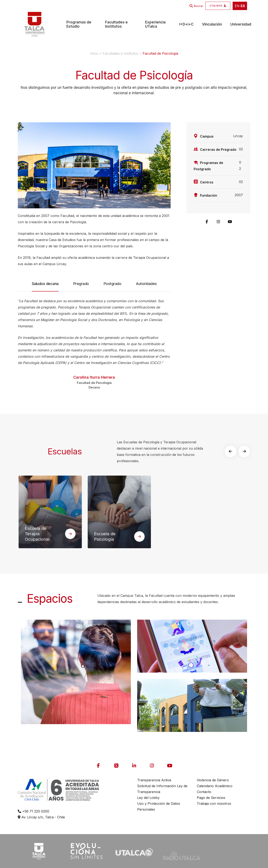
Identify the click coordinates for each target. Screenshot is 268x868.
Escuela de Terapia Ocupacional (53, 534)
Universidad (241, 24)
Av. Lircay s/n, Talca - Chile (41, 817)
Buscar (198, 6)
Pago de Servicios (211, 798)
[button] (235, 451)
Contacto (204, 792)
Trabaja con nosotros (214, 804)
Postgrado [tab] (113, 284)
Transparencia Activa (154, 780)
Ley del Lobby (148, 798)
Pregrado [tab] (81, 284)
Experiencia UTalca (155, 24)
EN (237, 6)
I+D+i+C (186, 24)
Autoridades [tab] (146, 284)
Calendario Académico (215, 786)
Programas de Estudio (79, 24)
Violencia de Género (213, 780)
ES (243, 6)
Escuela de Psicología (120, 537)
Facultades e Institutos (116, 24)
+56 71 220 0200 (33, 811)
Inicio (94, 53)
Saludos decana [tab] (45, 286)
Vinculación (212, 24)
